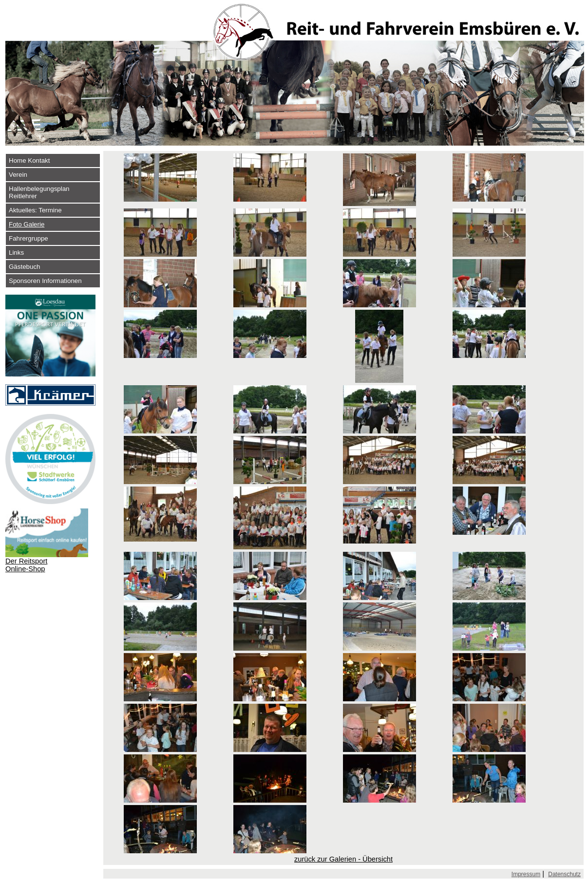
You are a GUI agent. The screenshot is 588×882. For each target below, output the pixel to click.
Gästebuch (24, 267)
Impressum (526, 874)
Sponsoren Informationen (45, 281)
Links (16, 253)
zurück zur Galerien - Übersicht (343, 859)
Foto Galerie (27, 224)
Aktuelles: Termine (35, 210)
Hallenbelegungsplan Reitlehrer (39, 192)
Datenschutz (564, 874)
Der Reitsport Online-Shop (26, 565)
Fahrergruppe (28, 238)
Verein (18, 175)
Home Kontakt (29, 160)
